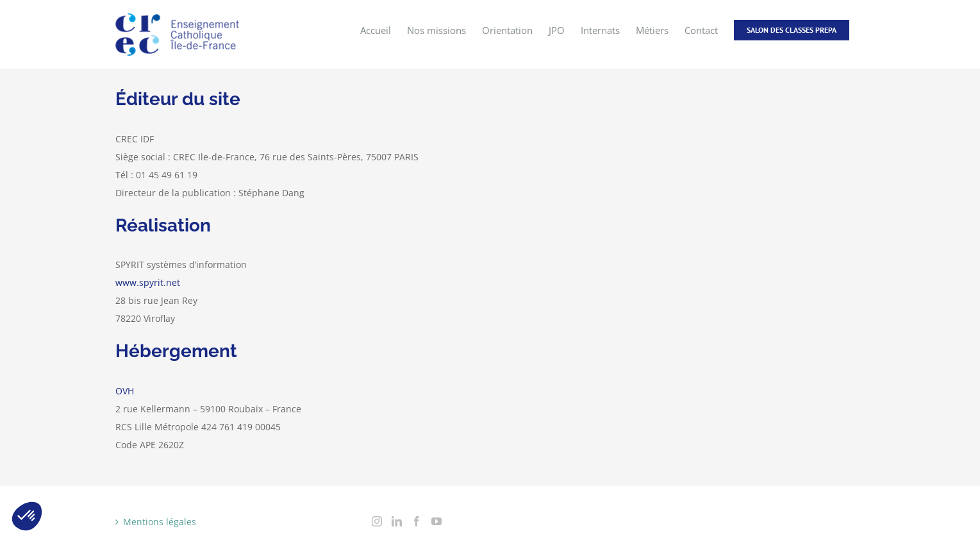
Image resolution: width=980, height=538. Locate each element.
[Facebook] (417, 521)
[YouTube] (436, 521)
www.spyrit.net (148, 282)
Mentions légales (160, 522)
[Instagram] (377, 521)
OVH (125, 391)
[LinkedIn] (397, 521)
